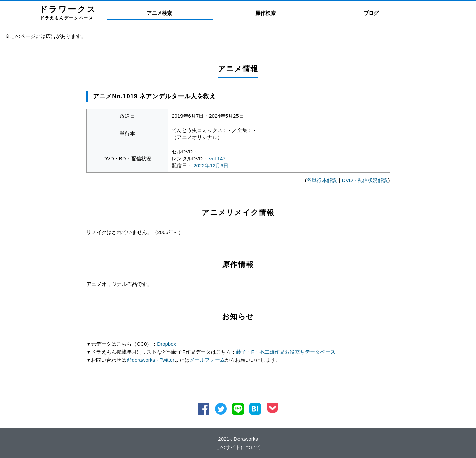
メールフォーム (207, 360)
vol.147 (217, 158)
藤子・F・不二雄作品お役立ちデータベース (286, 352)
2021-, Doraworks (238, 439)
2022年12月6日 (211, 166)
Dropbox (166, 344)
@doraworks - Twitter (150, 360)
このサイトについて (238, 447)
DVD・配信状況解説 (365, 180)
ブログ (371, 13)
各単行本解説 (322, 180)
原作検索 (265, 13)
